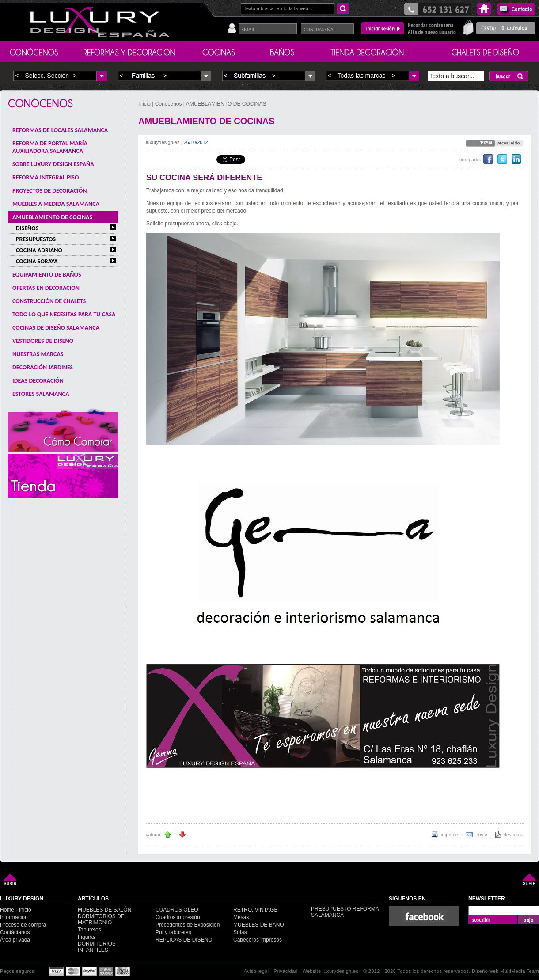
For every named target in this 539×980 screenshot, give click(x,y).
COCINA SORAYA (37, 261)
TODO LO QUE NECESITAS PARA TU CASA (64, 314)
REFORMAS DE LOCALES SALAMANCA (60, 130)
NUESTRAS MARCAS (38, 354)
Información (14, 917)
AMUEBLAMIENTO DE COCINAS (52, 217)
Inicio (145, 104)
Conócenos (169, 104)
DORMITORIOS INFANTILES (97, 947)
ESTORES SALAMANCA (41, 394)
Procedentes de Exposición (188, 925)
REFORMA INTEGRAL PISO (46, 177)
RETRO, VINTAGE (255, 910)
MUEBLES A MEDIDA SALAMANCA (56, 204)
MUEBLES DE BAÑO (259, 925)
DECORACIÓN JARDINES (43, 367)
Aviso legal (256, 971)
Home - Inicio (16, 910)
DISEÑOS (27, 228)
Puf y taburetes (173, 932)
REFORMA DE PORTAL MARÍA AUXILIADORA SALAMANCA (50, 147)
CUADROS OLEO (177, 910)
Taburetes (89, 930)
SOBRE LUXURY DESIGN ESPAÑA (53, 164)
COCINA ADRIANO (39, 250)
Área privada (15, 940)
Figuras (87, 937)
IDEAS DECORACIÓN (38, 381)
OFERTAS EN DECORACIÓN (46, 288)
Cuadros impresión (178, 917)
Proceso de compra (23, 925)
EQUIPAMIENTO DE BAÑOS (47, 275)
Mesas (241, 917)
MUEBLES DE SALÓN (104, 910)
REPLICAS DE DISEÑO (184, 940)
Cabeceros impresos (258, 940)
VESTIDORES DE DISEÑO (43, 341)
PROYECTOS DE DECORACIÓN (49, 191)
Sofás (240, 932)
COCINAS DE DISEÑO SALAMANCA (56, 328)
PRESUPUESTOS (36, 239)
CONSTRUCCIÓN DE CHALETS (49, 301)
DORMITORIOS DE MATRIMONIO (101, 919)
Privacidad (286, 971)
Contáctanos (15, 932)
